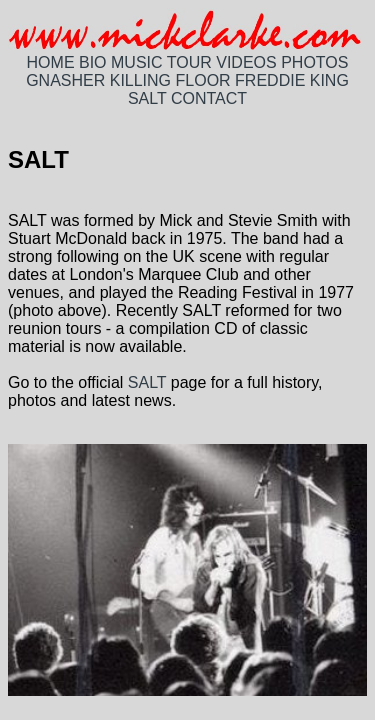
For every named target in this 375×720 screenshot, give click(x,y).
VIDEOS (246, 62)
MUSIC (137, 62)
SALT (147, 98)
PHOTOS (314, 62)
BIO (93, 62)
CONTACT (209, 98)
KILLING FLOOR (170, 80)
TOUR (189, 62)
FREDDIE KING (292, 80)
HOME (51, 62)
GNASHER (65, 80)
